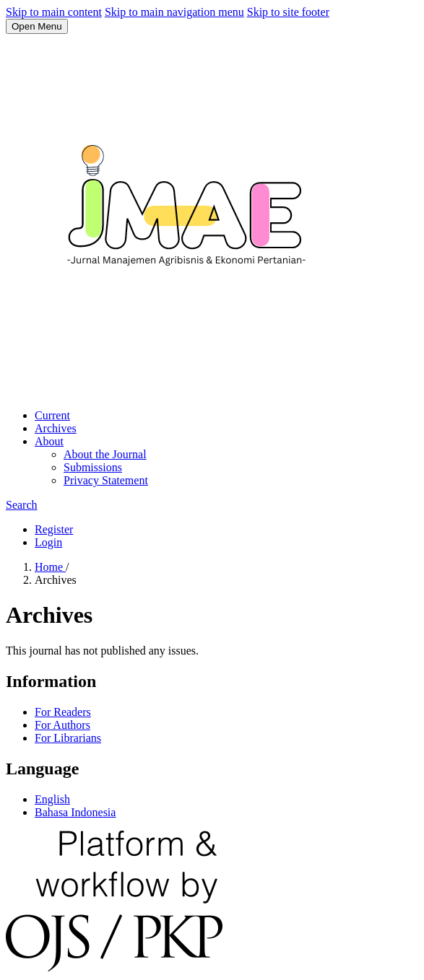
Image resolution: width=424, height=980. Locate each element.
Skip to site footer (288, 12)
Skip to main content (54, 12)
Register (54, 529)
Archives (56, 428)
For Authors (62, 725)
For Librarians (68, 738)
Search (22, 505)
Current (52, 415)
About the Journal (105, 454)
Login (48, 542)
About (49, 441)
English (52, 799)
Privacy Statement (106, 480)
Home (50, 567)
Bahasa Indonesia (75, 812)
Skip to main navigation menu (174, 12)
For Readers (63, 712)
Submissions (93, 467)
